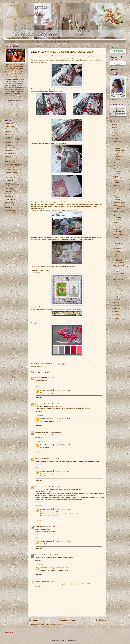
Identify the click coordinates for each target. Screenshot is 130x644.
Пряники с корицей (117, 238)
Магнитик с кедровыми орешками (117, 218)
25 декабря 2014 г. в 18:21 (48, 377)
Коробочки (8, 151)
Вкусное (7, 132)
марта (116, 308)
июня (115, 300)
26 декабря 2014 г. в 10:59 (62, 471)
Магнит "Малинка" (118, 231)
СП (6, 186)
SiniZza (38, 581)
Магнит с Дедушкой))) (118, 177)
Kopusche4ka (39, 404)
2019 (114, 124)
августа (116, 294)
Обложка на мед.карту (12, 170)
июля (115, 297)
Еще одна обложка (117, 186)
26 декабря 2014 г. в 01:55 (51, 458)
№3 (114, 166)
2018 (114, 127)
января (116, 314)
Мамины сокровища (11, 159)
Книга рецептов (10, 145)
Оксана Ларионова (46, 390)
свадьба (7, 183)
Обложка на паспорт (12, 172)
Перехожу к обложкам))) (118, 172)
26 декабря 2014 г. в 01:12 (55, 432)
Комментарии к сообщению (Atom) (50, 624)
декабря (116, 141)
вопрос (7, 134)
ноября (116, 285)
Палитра (34, 323)
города (7, 137)
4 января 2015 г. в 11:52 (62, 568)
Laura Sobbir (39, 555)
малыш (7, 156)
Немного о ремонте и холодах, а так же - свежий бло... (119, 273)
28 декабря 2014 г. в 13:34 (62, 509)
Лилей (63, 202)
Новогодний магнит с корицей (117, 250)
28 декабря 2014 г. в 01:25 (52, 487)
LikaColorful (39, 458)
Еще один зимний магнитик (119, 212)
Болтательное (10, 129)
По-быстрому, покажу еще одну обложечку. (119, 261)
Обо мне (49, 41)
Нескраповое (9, 167)
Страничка (9, 189)
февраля (116, 311)
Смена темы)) (118, 190)
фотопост (8, 202)
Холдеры (8, 207)
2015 (114, 136)
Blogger (75, 640)
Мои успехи (35, 41)
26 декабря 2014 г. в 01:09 (51, 404)
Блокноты (40, 366)
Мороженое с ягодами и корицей (117, 197)
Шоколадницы (10, 210)
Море (7, 161)
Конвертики (9, 148)
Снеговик (116, 193)
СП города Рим (36, 273)
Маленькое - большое (38, 307)
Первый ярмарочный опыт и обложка (118, 157)
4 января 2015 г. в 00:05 (51, 555)
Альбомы (8, 124)
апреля (116, 306)
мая (115, 303)
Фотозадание (9, 199)
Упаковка (8, 197)
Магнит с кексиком (117, 182)
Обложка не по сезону (118, 280)
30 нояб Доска (9, 632)
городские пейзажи (11, 140)
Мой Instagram (65, 41)
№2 (114, 169)
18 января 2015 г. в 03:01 (48, 581)
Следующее (33, 620)
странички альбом (11, 191)
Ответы (40, 387)
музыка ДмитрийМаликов (13, 164)
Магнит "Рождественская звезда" (119, 207)
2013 (114, 318)
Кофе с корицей (118, 234)
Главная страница (16, 41)
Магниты (8, 153)
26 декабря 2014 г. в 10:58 (62, 419)
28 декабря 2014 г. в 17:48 (47, 527)
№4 (114, 163)
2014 (114, 139)
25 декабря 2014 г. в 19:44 (62, 390)
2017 (114, 130)
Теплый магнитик (119, 202)
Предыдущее (101, 620)
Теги (6, 194)
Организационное (10, 175)
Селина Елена (40, 487)
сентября (117, 291)
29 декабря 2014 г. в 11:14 (62, 541)
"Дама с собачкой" (117, 255)
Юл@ (37, 527)
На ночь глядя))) (118, 227)
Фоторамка (9, 205)
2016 (114, 133)
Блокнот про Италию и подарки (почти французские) (119, 149)
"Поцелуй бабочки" (117, 223)
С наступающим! (119, 144)
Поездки (8, 180)
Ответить (39, 383)
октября (117, 288)
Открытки (9, 178)
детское (7, 143)
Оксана (38, 377)
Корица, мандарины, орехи (118, 244)
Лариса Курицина (41, 432)
